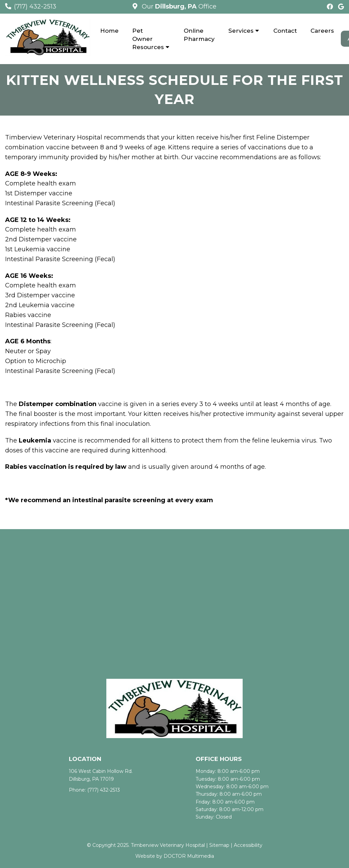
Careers (322, 31)
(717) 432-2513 (35, 6)
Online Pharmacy (199, 35)
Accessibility (248, 845)
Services (241, 31)
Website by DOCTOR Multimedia (175, 856)
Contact (285, 31)
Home (109, 31)
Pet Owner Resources (148, 39)
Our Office (178, 6)
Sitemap (219, 845)
